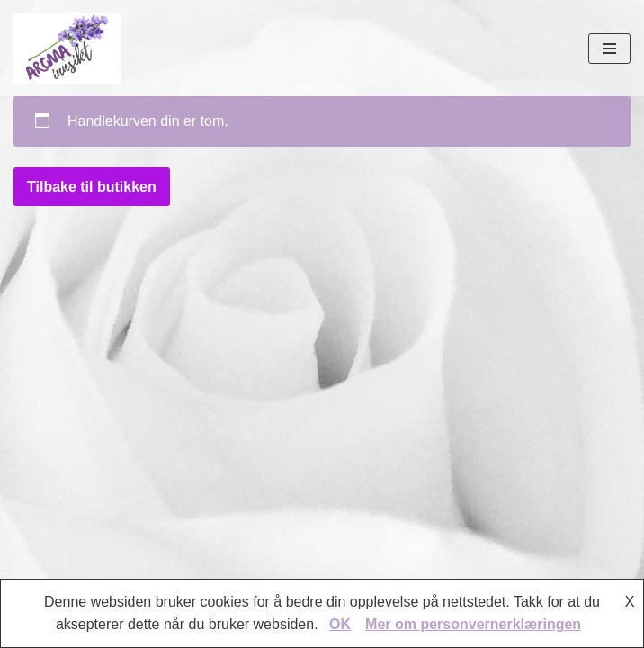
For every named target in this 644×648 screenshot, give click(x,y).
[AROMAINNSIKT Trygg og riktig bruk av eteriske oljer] (67, 48)
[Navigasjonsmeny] (609, 49)
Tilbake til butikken (92, 187)
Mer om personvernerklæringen (473, 624)
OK (340, 624)
